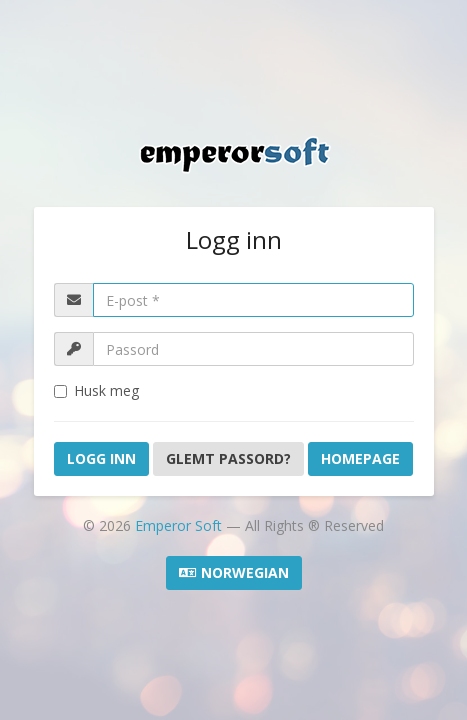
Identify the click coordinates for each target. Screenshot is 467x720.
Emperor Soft (180, 525)
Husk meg (96, 390)
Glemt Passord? (228, 458)
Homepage (360, 458)
